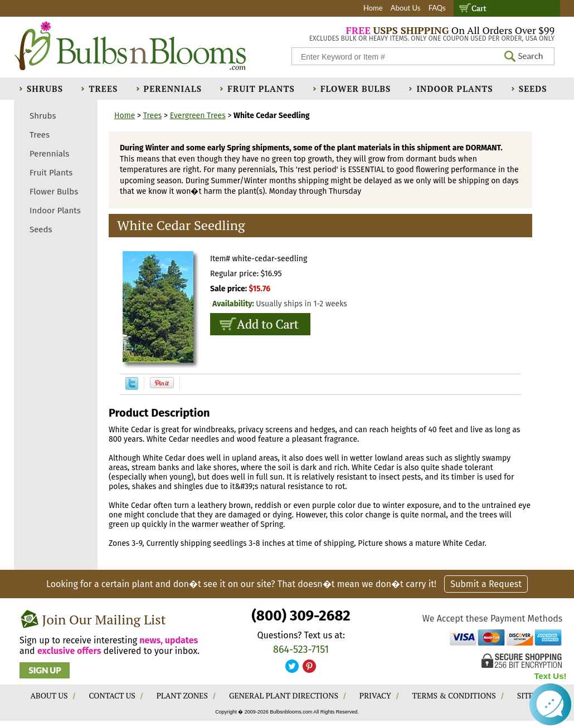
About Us (406, 8)
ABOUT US (49, 695)
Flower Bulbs (356, 89)
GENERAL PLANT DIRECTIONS (284, 695)
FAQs (437, 8)
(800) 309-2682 (301, 616)
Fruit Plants (261, 89)
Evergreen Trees (198, 116)
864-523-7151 (301, 649)
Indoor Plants (454, 89)
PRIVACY (375, 695)
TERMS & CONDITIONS (454, 695)
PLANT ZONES (182, 695)
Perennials (173, 89)
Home (373, 8)
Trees (103, 89)
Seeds (533, 89)
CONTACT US (112, 695)
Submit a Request (486, 584)
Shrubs (45, 89)
